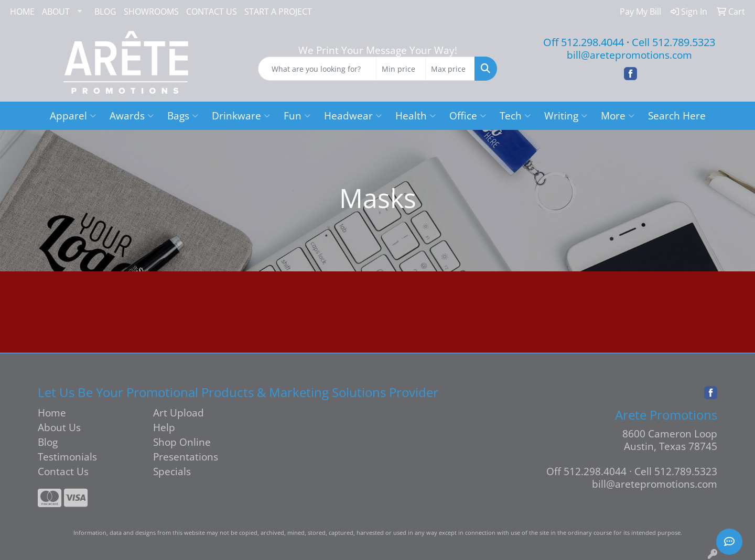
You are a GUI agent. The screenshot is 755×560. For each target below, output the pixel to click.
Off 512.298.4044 (584, 42)
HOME (22, 12)
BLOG (105, 12)
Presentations (186, 457)
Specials (172, 471)
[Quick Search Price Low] (401, 69)
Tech (515, 116)
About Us (59, 427)
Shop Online (182, 442)
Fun (297, 116)
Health (416, 116)
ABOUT (56, 12)
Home (52, 413)
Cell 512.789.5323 (673, 42)
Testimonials (67, 457)
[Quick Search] (317, 69)
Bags (183, 116)
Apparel (73, 116)
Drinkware (241, 116)
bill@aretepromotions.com (629, 55)
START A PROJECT (278, 12)
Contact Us (63, 471)
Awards (132, 116)
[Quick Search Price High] (450, 69)
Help (164, 427)
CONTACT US (212, 12)
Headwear (353, 116)
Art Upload (179, 413)
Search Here (677, 116)
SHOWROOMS (151, 12)
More (618, 116)
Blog (48, 442)
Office (468, 116)
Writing (566, 116)
